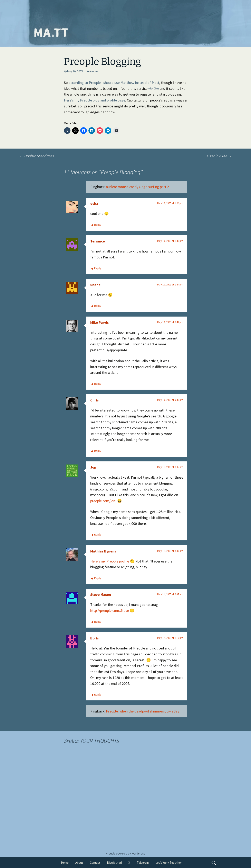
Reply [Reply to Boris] (98, 694)
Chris (94, 400)
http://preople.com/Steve (110, 610)
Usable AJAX (219, 156)
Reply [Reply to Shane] (98, 306)
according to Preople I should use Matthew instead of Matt (114, 83)
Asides (94, 71)
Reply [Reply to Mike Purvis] (98, 384)
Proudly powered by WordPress (126, 853)
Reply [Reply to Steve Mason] (98, 622)
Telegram (143, 863)
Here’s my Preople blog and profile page (95, 100)
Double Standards (37, 156)
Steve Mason (101, 595)
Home (65, 863)
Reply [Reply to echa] (98, 225)
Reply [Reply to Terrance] (98, 268)
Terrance (98, 241)
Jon (93, 467)
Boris (94, 638)
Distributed (114, 863)
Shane (95, 285)
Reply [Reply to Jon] (98, 534)
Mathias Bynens (103, 551)
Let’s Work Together (169, 863)
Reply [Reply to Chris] (98, 451)
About (79, 863)
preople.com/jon (103, 501)
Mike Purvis (99, 322)
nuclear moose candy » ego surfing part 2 (137, 187)
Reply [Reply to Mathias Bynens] (98, 578)
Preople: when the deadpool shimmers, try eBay (143, 711)
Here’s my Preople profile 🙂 (112, 561)
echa (94, 203)
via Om (153, 88)
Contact (95, 863)
